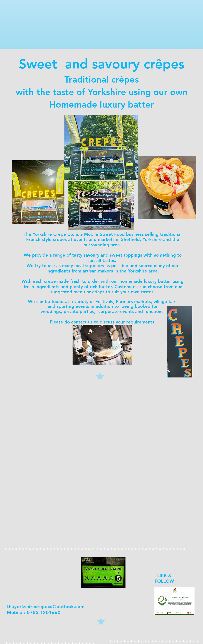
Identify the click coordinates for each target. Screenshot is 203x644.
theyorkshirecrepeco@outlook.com (46, 606)
